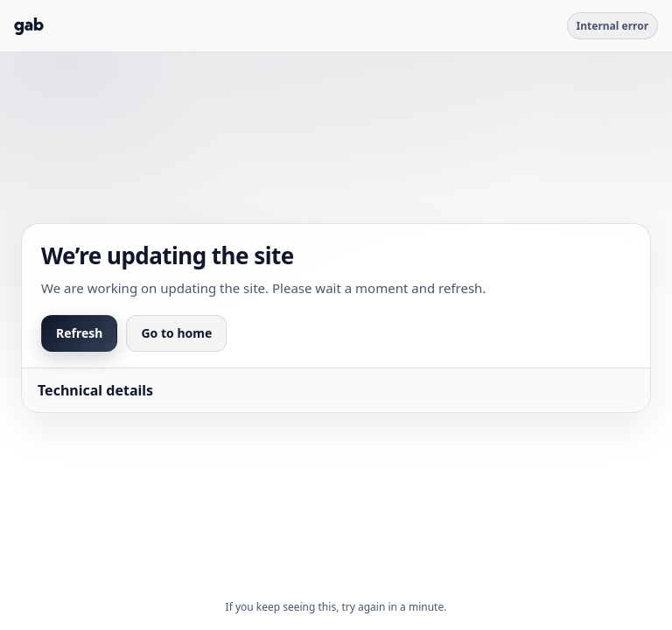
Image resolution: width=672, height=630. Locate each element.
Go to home (176, 333)
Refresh (79, 333)
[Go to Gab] (29, 26)
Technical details (95, 390)
